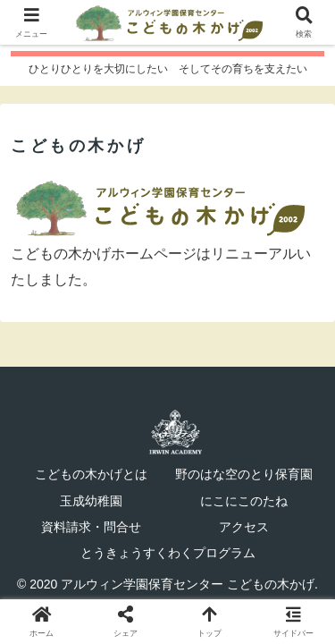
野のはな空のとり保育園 (244, 474)
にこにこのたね (244, 501)
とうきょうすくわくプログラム (168, 553)
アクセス (244, 527)
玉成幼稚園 (91, 501)
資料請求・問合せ (91, 527)
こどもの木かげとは (91, 474)
